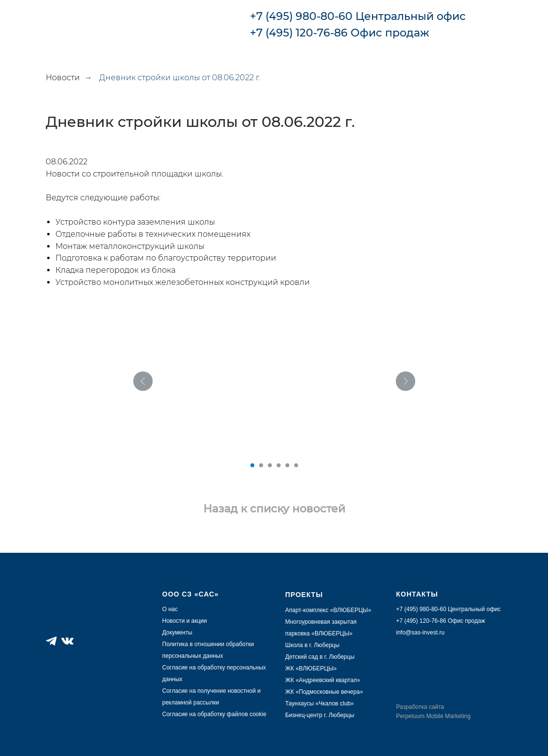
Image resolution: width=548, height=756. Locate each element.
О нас (170, 609)
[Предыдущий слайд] (143, 381)
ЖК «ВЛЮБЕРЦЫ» (311, 668)
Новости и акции (185, 621)
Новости (63, 78)
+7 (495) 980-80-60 (301, 16)
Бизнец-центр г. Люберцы (320, 715)
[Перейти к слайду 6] (296, 465)
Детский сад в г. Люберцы (320, 657)
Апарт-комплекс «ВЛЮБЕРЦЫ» (328, 610)
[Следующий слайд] (406, 381)
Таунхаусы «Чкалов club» (320, 703)
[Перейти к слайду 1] (252, 465)
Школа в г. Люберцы (313, 645)
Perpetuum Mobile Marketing (433, 716)
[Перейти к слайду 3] (270, 465)
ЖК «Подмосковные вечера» (324, 692)
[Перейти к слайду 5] (287, 465)
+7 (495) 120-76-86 (299, 33)
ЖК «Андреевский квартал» (323, 680)
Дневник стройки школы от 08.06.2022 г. (180, 78)
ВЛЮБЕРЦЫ (332, 633)
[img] (491, 24)
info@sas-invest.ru (421, 633)
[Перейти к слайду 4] (279, 465)
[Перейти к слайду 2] (261, 465)
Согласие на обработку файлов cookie (214, 714)
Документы (177, 633)
